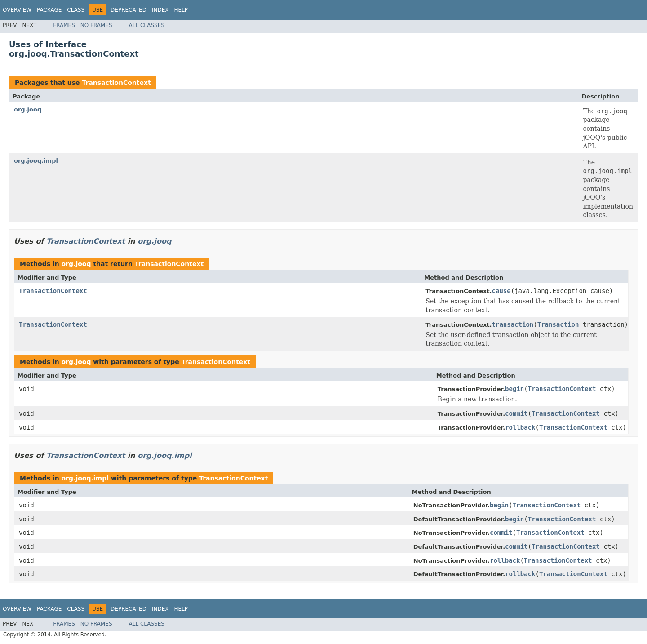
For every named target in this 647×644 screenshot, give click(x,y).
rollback (520, 427)
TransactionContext (116, 83)
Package (49, 10)
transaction (513, 324)
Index (160, 10)
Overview (17, 10)
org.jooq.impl (36, 161)
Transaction (558, 324)
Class (76, 10)
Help (181, 10)
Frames (64, 25)
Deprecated (129, 10)
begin (514, 389)
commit (516, 413)
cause (501, 291)
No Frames (96, 25)
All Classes (147, 25)
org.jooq (28, 109)
